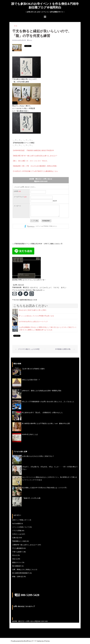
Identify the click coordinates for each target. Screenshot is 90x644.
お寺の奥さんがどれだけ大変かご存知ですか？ (38, 456)
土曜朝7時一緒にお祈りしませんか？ (25, 545)
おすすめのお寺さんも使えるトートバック (33, 321)
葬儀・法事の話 (18, 577)
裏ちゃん (30, 40)
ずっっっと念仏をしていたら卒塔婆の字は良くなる (36, 316)
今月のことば (17, 534)
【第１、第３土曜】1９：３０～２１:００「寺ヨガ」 (30, 161)
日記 (16, 26)
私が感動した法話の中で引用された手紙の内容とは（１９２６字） (45, 488)
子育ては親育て (18, 552)
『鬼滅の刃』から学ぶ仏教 (31, 498)
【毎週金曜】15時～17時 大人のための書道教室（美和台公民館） (35, 166)
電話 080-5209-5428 (27, 595)
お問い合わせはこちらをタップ (24, 606)
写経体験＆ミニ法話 (19, 541)
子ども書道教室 (18, 548)
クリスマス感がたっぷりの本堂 (29, 349)
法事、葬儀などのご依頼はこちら (24, 569)
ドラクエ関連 (17, 530)
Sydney (39, 641)
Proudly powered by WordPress (21, 641)
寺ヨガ (15, 555)
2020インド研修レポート (21, 520)
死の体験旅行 (17, 566)
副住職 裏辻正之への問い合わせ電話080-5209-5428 (30, 621)
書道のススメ (17, 562)
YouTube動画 (16, 523)
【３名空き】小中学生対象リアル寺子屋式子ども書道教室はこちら (35, 171)
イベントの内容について (21, 527)
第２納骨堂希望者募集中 (21, 573)
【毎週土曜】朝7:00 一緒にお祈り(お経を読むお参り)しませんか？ (35, 156)
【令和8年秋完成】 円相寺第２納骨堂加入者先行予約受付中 (33, 150)
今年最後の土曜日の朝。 (63, 349)
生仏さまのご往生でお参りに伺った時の (33, 310)
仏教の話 (15, 538)
